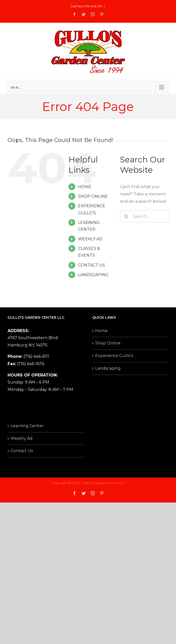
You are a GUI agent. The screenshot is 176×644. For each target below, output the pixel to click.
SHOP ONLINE (93, 196)
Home (101, 331)
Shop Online (108, 343)
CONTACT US (92, 265)
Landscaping (108, 368)
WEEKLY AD (90, 239)
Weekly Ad (22, 438)
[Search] (126, 216)
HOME (85, 187)
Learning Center (27, 426)
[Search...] (144, 216)
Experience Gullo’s (114, 356)
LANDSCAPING (93, 275)
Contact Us (22, 451)
